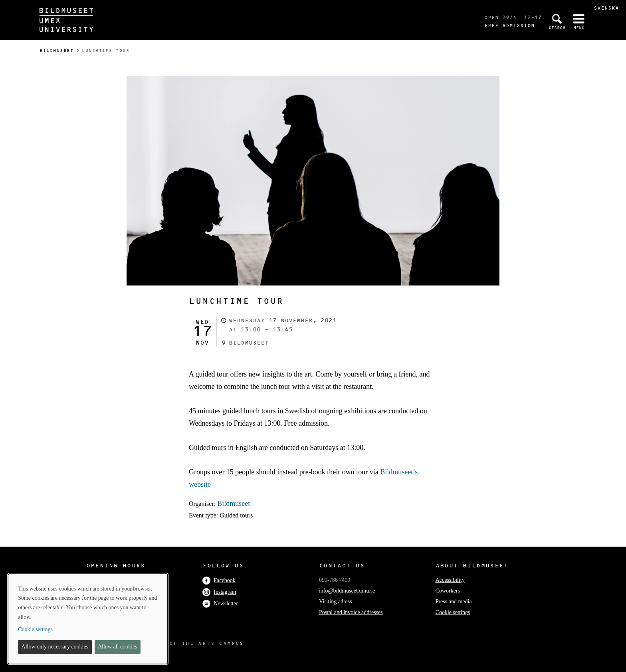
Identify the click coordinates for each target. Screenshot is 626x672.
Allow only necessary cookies (55, 647)
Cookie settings (453, 612)
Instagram (219, 592)
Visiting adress (336, 602)
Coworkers (448, 591)
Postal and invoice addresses (351, 612)
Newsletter (220, 604)
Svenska (606, 8)
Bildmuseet (56, 51)
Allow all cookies (118, 647)
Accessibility (450, 580)
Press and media (454, 602)
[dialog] (88, 619)
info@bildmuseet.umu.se (347, 591)
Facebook (219, 580)
